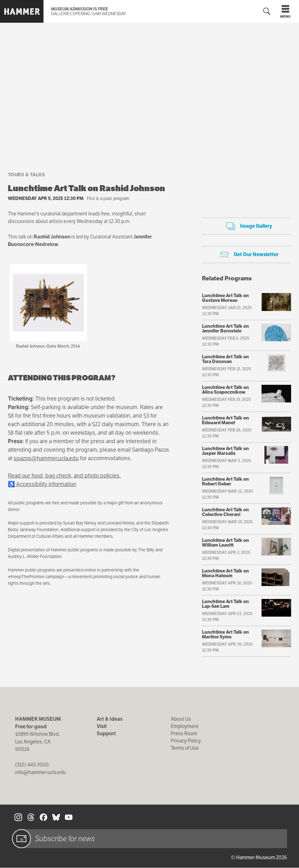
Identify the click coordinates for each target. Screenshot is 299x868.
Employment (185, 726)
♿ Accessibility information (42, 484)
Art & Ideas (110, 719)
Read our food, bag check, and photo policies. (64, 475)
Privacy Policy (186, 741)
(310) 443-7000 (32, 765)
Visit (102, 726)
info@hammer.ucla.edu (40, 772)
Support (106, 733)
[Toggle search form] (267, 12)
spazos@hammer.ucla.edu (46, 458)
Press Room (184, 733)
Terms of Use (185, 748)
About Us (181, 719)
